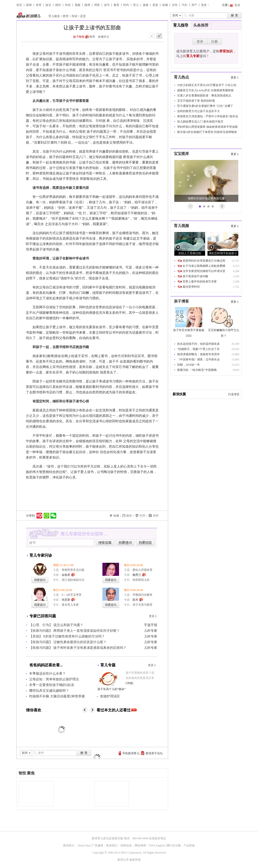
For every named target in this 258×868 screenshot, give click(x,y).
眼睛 (122, 110)
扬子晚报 (79, 37)
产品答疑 (189, 845)
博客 (97, 5)
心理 (149, 75)
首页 (19, 5)
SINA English (157, 845)
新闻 (29, 5)
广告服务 (98, 845)
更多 (204, 5)
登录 (200, 42)
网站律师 (140, 845)
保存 (129, 516)
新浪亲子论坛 (154, 753)
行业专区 (234, 394)
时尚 (126, 5)
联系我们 (112, 845)
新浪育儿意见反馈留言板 (107, 838)
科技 (68, 5)
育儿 (136, 5)
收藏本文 (104, 37)
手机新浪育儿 (131, 753)
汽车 (184, 5)
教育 (116, 5)
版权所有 (135, 860)
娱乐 (48, 5)
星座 (155, 5)
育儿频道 (54, 16)
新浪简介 (69, 845)
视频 (78, 5)
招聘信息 (126, 845)
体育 (39, 5)
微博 (87, 5)
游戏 (149, 287)
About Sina (84, 845)
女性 (175, 5)
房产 (194, 5)
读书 (107, 5)
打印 (143, 516)
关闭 (156, 516)
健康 (146, 5)
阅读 (74, 16)
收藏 (165, 5)
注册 (225, 5)
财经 (58, 5)
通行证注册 (174, 845)
